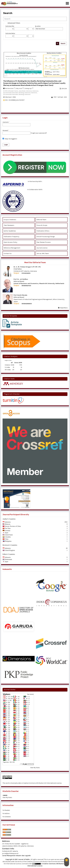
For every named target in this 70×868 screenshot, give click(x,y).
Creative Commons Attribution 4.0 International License (42, 783)
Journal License (42, 248)
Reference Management (12, 248)
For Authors (6, 813)
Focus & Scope (42, 225)
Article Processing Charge (46, 237)
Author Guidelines (10, 231)
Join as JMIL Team (43, 254)
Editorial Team (42, 220)
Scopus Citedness (10, 220)
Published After (10, 26)
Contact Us (8, 254)
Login (6, 145)
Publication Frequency (11, 237)
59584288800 (27, 304)
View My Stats (35, 768)
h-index (7, 367)
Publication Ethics (43, 231)
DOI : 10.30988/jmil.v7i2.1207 (15, 100)
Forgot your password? (39, 133)
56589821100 (26, 286)
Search (63, 43)
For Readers (6, 810)
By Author (38, 26)
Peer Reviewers (9, 225)
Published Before (10, 33)
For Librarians (7, 817)
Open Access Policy (10, 242)
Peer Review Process (44, 242)
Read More (64, 308)
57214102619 (26, 273)
